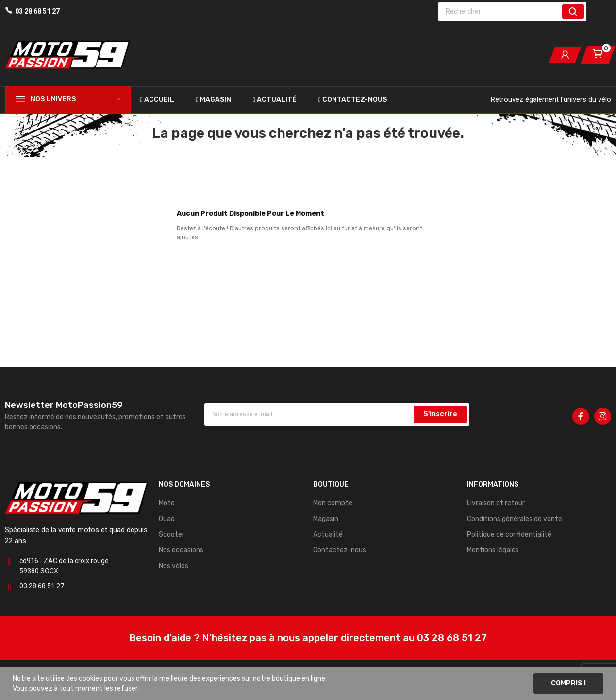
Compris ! (568, 683)
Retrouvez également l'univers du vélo (551, 99)
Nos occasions (181, 550)
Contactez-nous (340, 550)
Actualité (328, 534)
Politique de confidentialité (509, 534)
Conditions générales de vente (515, 519)
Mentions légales (493, 550)
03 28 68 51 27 (37, 11)
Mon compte (333, 503)
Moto (167, 503)
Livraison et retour (496, 503)
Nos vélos (174, 566)
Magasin (326, 519)
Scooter (172, 534)
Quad (167, 519)
